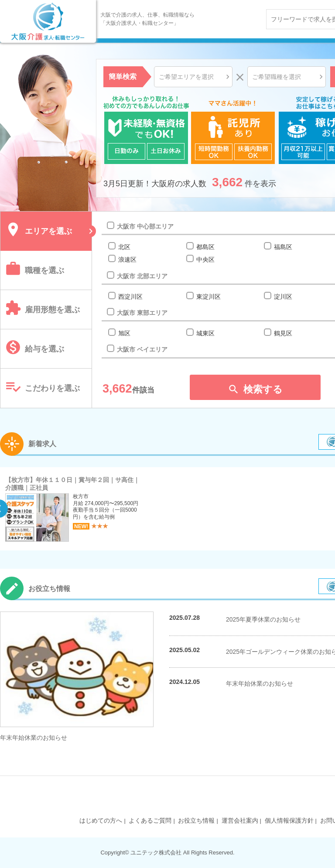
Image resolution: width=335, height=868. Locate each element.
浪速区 (127, 260)
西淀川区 (130, 297)
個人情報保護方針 (289, 820)
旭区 (124, 333)
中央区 (205, 260)
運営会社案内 (240, 820)
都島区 (205, 247)
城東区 (205, 333)
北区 (124, 247)
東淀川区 (208, 297)
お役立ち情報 (196, 820)
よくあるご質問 (150, 820)
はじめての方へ (101, 820)
